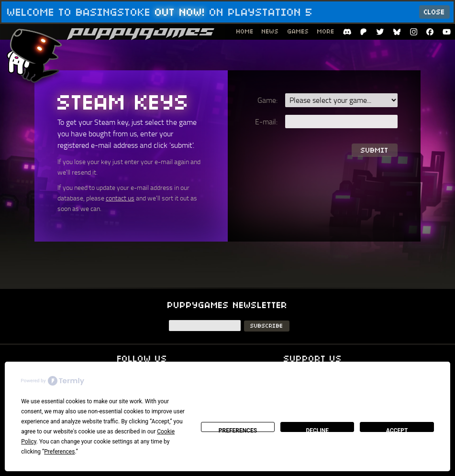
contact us (120, 198)
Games (298, 31)
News (270, 31)
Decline (317, 430)
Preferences (238, 430)
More (326, 31)
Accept (397, 430)
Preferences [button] (59, 452)
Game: (267, 100)
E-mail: (266, 122)
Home (245, 31)
